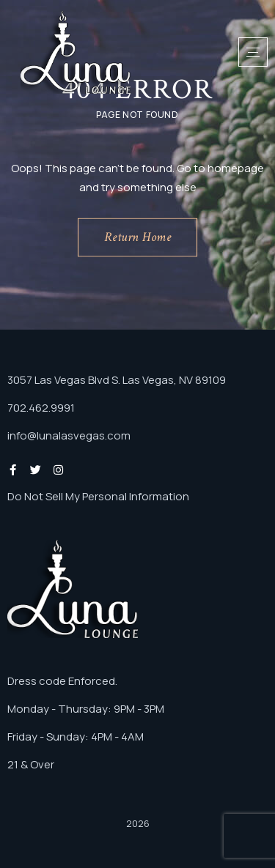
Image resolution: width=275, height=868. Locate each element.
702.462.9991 (41, 408)
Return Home (138, 237)
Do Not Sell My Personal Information (98, 496)
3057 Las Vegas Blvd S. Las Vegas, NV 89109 (117, 380)
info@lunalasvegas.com (69, 435)
